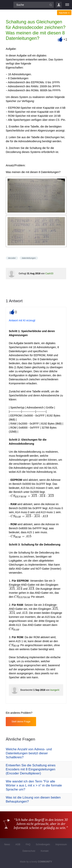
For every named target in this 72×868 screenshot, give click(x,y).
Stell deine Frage (21, 721)
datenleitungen (29, 258)
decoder (12, 258)
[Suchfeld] (34, 5)
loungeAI (55, 690)
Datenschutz (29, 851)
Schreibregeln (43, 844)
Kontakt (45, 851)
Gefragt (22, 274)
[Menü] (67, 5)
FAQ (28, 844)
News (7, 844)
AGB (18, 844)
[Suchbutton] (51, 5)
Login (59, 5)
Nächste (64, 13)
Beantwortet (26, 690)
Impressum (61, 844)
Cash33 (49, 274)
